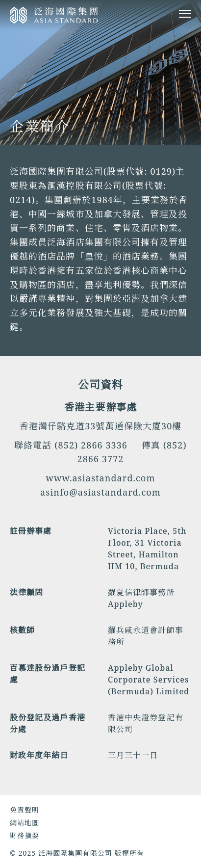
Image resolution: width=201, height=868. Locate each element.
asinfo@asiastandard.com (100, 492)
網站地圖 (25, 823)
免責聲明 (25, 810)
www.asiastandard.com (100, 478)
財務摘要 (25, 835)
